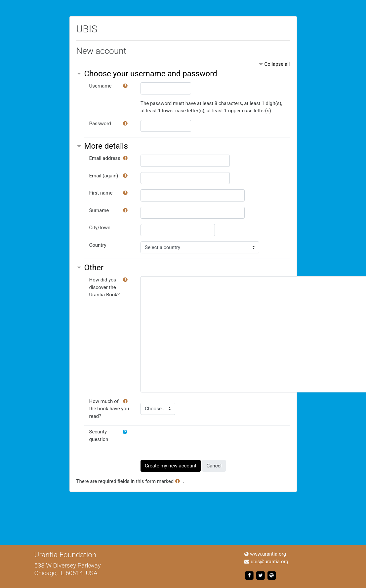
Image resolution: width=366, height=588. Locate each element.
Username (101, 86)
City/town (100, 228)
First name (101, 193)
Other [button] (94, 268)
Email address (105, 158)
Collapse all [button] (277, 64)
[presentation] (191, 441)
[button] (126, 432)
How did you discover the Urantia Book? (105, 287)
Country (98, 245)
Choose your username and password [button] (151, 74)
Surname (99, 210)
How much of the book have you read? (109, 409)
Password (100, 124)
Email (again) (104, 176)
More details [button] (106, 146)
